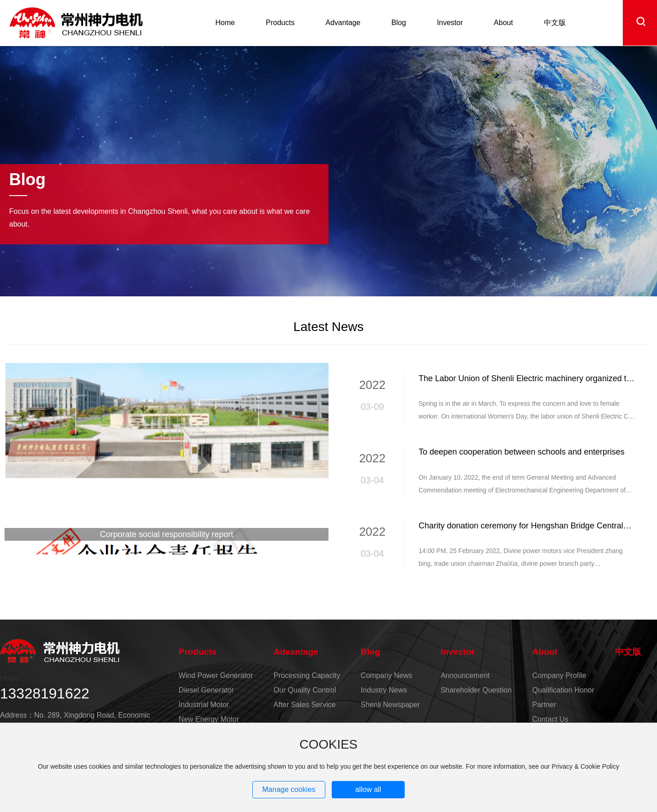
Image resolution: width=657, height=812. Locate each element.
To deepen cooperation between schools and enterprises (521, 452)
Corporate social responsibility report (167, 534)
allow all (368, 789)
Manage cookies (289, 789)
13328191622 (45, 693)
